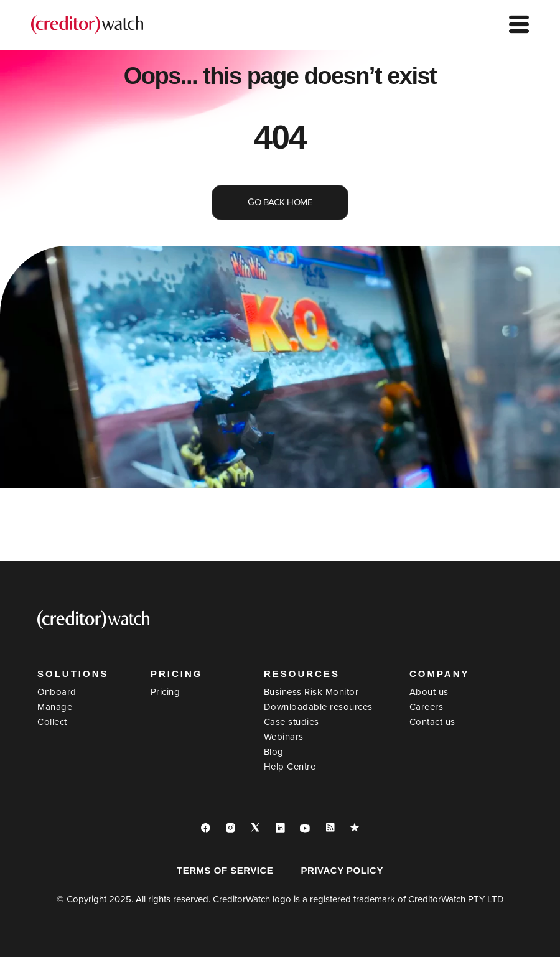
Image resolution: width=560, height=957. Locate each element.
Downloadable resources (318, 707)
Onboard (57, 692)
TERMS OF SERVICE (225, 870)
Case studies (292, 722)
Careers (427, 707)
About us (429, 692)
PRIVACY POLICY (342, 870)
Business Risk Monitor (311, 692)
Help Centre (290, 767)
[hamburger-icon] (519, 25)
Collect (52, 722)
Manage (55, 707)
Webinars (284, 737)
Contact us (432, 722)
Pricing (166, 692)
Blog (274, 752)
